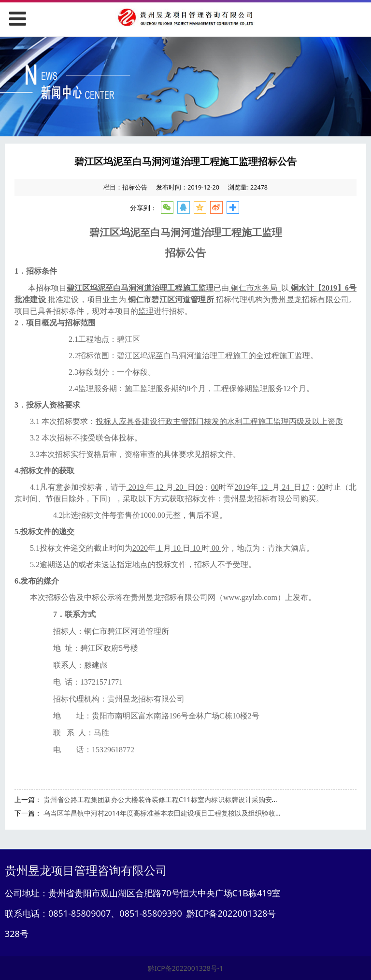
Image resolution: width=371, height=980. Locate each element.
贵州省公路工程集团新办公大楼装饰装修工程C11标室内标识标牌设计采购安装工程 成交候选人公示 (193, 799)
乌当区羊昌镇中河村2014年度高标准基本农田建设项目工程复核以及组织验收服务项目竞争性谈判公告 (197, 813)
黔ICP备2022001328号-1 (186, 968)
